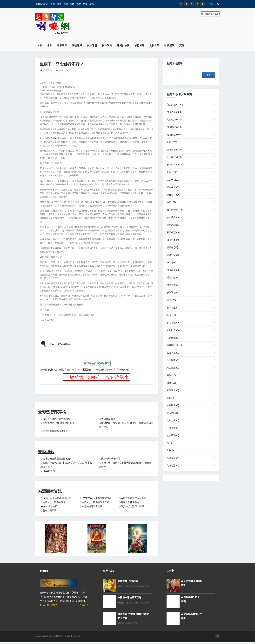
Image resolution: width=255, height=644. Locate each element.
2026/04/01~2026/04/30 (137, 586)
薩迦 (72, 4)
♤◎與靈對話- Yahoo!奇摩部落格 (57, 423)
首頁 (40, 45)
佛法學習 (107, 45)
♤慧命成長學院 (48, 510)
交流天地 (175, 105)
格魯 (66, 4)
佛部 (171, 202)
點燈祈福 (173, 353)
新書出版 (173, 277)
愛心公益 (173, 195)
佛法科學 (173, 240)
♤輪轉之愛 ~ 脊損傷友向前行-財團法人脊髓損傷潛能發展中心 (126, 425)
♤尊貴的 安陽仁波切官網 (131, 506)
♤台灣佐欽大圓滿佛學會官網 (94, 502)
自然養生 (173, 308)
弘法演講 (173, 360)
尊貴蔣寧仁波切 (190, 597)
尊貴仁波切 (123, 45)
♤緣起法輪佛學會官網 (91, 506)
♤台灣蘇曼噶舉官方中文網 (132, 498)
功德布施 (173, 285)
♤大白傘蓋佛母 (107, 419)
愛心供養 (173, 330)
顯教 (92, 4)
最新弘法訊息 (42, 4)
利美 (85, 4)
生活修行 (174, 157)
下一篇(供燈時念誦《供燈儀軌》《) (114, 370)
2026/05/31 (132, 623)
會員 (50, 45)
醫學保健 (173, 187)
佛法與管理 (175, 210)
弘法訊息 (92, 45)
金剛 (171, 450)
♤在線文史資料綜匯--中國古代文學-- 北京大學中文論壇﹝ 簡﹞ (66, 465)
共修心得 (173, 420)
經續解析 (174, 150)
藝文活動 (173, 225)
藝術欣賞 (174, 165)
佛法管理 (173, 323)
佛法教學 (174, 112)
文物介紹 (154, 45)
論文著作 (173, 217)
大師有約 (174, 120)
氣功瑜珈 (173, 435)
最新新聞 (62, 45)
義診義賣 (173, 458)
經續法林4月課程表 (128, 581)
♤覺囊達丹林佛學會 (129, 502)
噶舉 (59, 4)
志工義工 (173, 368)
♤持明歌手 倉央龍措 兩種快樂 (56, 498)
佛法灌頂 (173, 270)
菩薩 (172, 172)
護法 (171, 315)
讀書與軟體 (175, 345)
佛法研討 (174, 127)
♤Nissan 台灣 (48, 471)
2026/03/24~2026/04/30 (137, 603)
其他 (182, 45)
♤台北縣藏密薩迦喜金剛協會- (56, 459)
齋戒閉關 (173, 413)
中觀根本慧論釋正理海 (130, 597)
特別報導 (77, 45)
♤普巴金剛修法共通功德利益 (55, 419)
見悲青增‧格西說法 (192, 581)
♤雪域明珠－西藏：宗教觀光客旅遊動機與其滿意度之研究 (125, 465)
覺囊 (79, 4)
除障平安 (173, 255)
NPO (171, 262)
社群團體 (173, 428)
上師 (171, 398)
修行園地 (140, 45)
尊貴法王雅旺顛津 (191, 614)
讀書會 (172, 247)
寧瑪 (53, 4)
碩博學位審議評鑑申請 (97, 363)
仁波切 (173, 180)
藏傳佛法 (174, 135)
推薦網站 (169, 45)
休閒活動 (173, 338)
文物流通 (173, 466)
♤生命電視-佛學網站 (110, 459)
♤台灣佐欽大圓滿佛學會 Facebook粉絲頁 (53, 504)
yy (170, 443)
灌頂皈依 (173, 390)
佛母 (171, 383)
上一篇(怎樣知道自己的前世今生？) (60, 370)
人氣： (65, 70)
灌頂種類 (173, 232)
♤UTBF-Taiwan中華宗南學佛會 (95, 498)
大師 (172, 142)
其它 (171, 300)
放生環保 (173, 405)
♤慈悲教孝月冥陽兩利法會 (54, 431)
